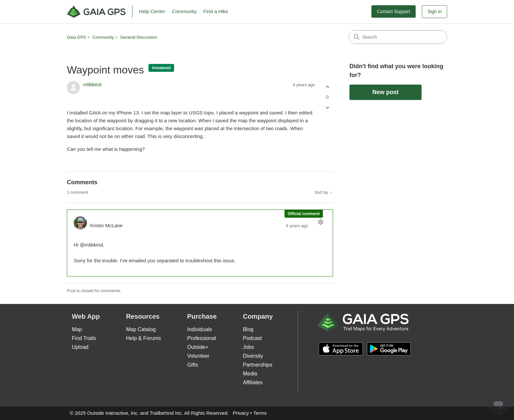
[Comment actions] (320, 222)
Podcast (252, 338)
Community (184, 11)
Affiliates (253, 382)
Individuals (200, 329)
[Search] (398, 37)
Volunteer (198, 356)
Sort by (324, 192)
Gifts (193, 365)
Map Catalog (141, 329)
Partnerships (258, 365)
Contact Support (394, 11)
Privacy (241, 413)
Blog (248, 329)
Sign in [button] (435, 11)
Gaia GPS (77, 37)
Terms (260, 413)
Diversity (253, 356)
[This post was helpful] (327, 87)
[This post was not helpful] (327, 108)
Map (77, 329)
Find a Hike (216, 11)
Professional (202, 338)
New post (385, 92)
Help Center (152, 11)
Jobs (248, 347)
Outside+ (198, 347)
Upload (80, 347)
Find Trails (84, 338)
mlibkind (92, 84)
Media (250, 374)
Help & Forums (143, 338)
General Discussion (139, 37)
